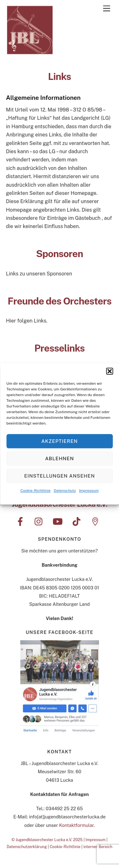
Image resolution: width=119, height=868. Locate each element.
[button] (109, 372)
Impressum (89, 491)
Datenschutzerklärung (27, 847)
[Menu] (107, 9)
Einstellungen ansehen (60, 476)
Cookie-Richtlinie (35, 491)
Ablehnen (60, 459)
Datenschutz (65, 491)
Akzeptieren (59, 442)
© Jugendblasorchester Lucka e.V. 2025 (47, 840)
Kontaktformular (76, 825)
